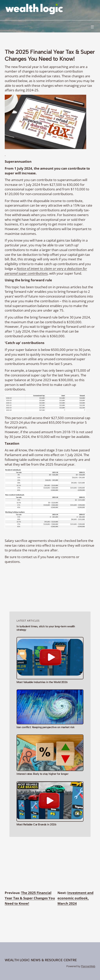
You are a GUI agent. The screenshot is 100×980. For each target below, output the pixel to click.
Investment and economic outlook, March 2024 (75, 898)
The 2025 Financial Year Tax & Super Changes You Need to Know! (30, 898)
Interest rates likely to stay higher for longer (42, 774)
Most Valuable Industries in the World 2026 (42, 682)
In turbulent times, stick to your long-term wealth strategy (46, 628)
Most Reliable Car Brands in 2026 (36, 825)
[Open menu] (92, 27)
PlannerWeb (88, 966)
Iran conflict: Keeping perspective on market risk (45, 727)
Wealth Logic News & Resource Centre (41, 960)
